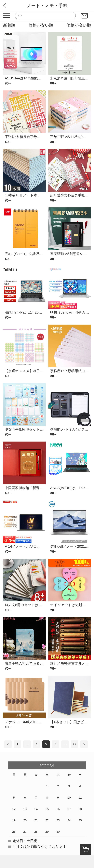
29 (75, 744)
